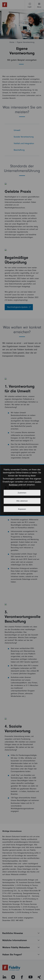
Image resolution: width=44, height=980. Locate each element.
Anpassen (22, 509)
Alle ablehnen (22, 501)
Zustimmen (22, 493)
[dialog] (22, 490)
